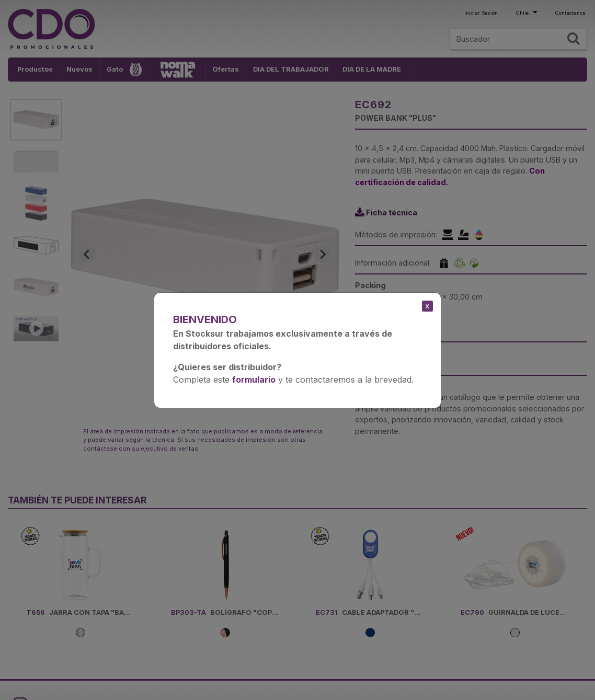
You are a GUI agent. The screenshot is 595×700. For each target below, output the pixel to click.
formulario (254, 380)
